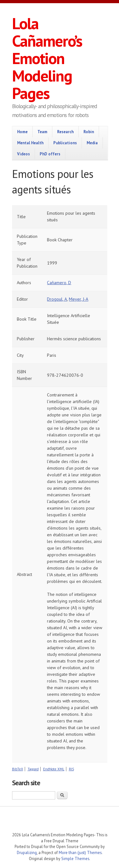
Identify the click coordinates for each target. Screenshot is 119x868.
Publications (65, 143)
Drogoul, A (57, 299)
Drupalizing (27, 852)
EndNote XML (54, 769)
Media (92, 143)
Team (42, 132)
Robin (89, 132)
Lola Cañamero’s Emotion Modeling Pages (47, 58)
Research (65, 132)
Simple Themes (75, 858)
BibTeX (18, 769)
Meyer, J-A (79, 299)
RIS (71, 769)
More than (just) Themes (80, 852)
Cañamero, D (59, 283)
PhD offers (50, 154)
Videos (23, 154)
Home (22, 132)
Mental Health (30, 143)
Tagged (33, 769)
